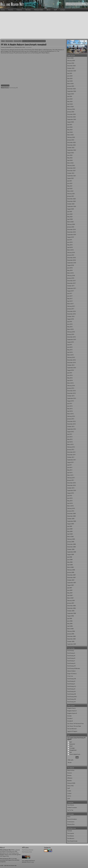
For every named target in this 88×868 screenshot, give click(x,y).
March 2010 (70, 506)
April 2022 (70, 160)
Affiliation (70, 778)
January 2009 (71, 542)
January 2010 (71, 511)
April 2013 (70, 411)
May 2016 (70, 327)
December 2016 (71, 311)
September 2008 (72, 552)
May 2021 (70, 186)
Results (70, 762)
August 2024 (71, 94)
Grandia (69, 716)
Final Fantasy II (71, 653)
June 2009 (70, 529)
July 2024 (70, 96)
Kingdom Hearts (71, 708)
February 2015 (71, 357)
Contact (63, 10)
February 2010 (71, 508)
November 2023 (71, 117)
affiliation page (30, 862)
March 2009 (70, 537)
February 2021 (71, 194)
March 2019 (70, 250)
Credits (69, 791)
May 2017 (70, 299)
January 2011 (71, 480)
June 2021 (70, 183)
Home (3, 10)
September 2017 (72, 288)
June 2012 (70, 437)
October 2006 (71, 611)
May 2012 (70, 439)
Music (69, 817)
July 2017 (70, 293)
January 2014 (71, 388)
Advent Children (71, 671)
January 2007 (71, 603)
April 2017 (70, 301)
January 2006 (71, 634)
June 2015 (70, 347)
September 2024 (72, 91)
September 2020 (72, 206)
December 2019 (71, 229)
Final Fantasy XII (71, 691)
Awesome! (72, 744)
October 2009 (71, 519)
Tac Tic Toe (70, 810)
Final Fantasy (71, 651)
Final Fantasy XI (71, 689)
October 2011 (71, 457)
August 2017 (71, 291)
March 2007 (70, 598)
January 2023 (71, 140)
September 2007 (72, 583)
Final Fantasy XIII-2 (72, 697)
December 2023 (71, 114)
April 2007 (70, 595)
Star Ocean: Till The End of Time (75, 724)
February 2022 (71, 165)
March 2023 (70, 135)
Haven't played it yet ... (75, 754)
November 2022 (71, 145)
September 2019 (72, 235)
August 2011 (71, 462)
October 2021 (71, 173)
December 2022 (71, 142)
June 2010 (70, 498)
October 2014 (71, 365)
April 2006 (70, 626)
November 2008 (71, 547)
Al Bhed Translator (72, 808)
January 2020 (71, 227)
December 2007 (71, 575)
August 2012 (71, 432)
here (55, 51)
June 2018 (70, 268)
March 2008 (70, 567)
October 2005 (71, 641)
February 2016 (71, 332)
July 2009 (70, 526)
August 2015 (71, 342)
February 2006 (71, 631)
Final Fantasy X (71, 684)
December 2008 (71, 544)
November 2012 (71, 424)
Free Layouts (71, 833)
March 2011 (70, 475)
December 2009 (71, 514)
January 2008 (71, 572)
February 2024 (71, 109)
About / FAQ (70, 786)
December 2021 (71, 168)
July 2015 (70, 345)
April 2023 (70, 132)
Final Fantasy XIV (5, 86)
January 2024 (71, 112)
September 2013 (72, 398)
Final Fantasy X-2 (72, 686)
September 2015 (72, 339)
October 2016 (71, 316)
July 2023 (70, 125)
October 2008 (71, 549)
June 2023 (70, 127)
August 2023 (71, 122)
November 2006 (71, 608)
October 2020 (71, 204)
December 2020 (71, 199)
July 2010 (70, 496)
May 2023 (70, 130)
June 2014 (70, 375)
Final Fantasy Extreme (28, 850)
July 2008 (70, 557)
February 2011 (71, 478)
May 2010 (70, 501)
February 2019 (71, 252)
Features (19, 10)
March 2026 (70, 58)
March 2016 (70, 329)
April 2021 (70, 189)
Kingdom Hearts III (72, 713)
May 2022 (70, 158)
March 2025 (70, 84)
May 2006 (70, 624)
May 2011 (70, 470)
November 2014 (71, 363)
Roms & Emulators (72, 819)
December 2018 (71, 258)
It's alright (72, 748)
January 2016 (71, 334)
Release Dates (39, 10)
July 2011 (70, 465)
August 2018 (71, 265)
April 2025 (70, 81)
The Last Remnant (72, 729)
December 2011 (71, 452)
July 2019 (70, 240)
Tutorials (70, 831)
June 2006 (70, 621)
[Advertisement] (44, 25)
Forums (11, 10)
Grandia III (70, 721)
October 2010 (71, 488)
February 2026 (71, 61)
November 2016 (71, 314)
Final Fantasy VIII (72, 679)
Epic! (71, 742)
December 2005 (71, 636)
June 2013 (70, 406)
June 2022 (70, 155)
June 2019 (70, 242)
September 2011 (72, 460)
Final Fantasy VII (71, 666)
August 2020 (71, 209)
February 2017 (71, 306)
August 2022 (71, 153)
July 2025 (70, 73)
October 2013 (71, 396)
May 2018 (70, 270)
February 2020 (71, 224)
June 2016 (70, 324)
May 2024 (70, 101)
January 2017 (71, 309)
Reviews (28, 10)
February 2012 (71, 447)
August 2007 (71, 585)
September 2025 (72, 71)
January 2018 (71, 278)
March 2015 (70, 355)
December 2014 (71, 360)
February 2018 (71, 276)
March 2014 (70, 383)
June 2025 (70, 76)
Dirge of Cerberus (72, 674)
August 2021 (71, 178)
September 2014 (72, 368)
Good (71, 746)
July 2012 (70, 434)
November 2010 (71, 485)
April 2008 (70, 565)
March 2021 (70, 191)
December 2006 (71, 606)
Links (69, 798)
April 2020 (70, 219)
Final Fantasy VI (71, 663)
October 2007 (71, 580)
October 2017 (71, 286)
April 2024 (70, 104)
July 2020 (70, 212)
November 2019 (71, 232)
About (48, 10)
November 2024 (71, 89)
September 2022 (72, 150)
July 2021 (70, 181)
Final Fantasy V (71, 661)
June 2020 (70, 214)
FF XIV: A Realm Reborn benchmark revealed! (34, 41)
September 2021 (72, 176)
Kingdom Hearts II (72, 711)
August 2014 (71, 370)
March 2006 (70, 629)
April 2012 (70, 442)
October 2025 (71, 68)
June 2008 (70, 560)
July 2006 (70, 618)
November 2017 (71, 283)
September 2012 (72, 429)
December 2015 (71, 337)
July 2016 (70, 322)
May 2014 (70, 378)
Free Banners (71, 838)
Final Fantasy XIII (72, 694)
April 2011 (70, 473)
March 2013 (70, 414)
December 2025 (71, 66)
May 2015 (70, 350)
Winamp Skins (71, 824)
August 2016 (71, 319)
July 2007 (70, 588)
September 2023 (72, 119)
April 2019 (70, 247)
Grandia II (70, 718)
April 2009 (70, 534)
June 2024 (70, 99)
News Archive (9, 41)
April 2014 (70, 380)
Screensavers (71, 822)
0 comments (29, 47)
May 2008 (70, 562)
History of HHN (71, 783)
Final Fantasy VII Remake (74, 668)
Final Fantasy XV (71, 702)
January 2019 (71, 255)
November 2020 (71, 201)
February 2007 (71, 601)
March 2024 (70, 107)
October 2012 (71, 427)
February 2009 (71, 539)
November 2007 (71, 577)
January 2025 (71, 86)
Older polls (71, 760)
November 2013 (71, 393)
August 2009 (71, 524)
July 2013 (70, 403)
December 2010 (71, 483)
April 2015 (70, 352)
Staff (55, 10)
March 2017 (70, 304)
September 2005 (72, 644)
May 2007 (70, 593)
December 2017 (71, 281)
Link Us (69, 796)
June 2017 (70, 296)
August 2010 (71, 493)
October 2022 (71, 148)
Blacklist (69, 781)
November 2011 (71, 455)
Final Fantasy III (71, 656)
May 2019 (70, 245)
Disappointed (73, 750)
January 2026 (71, 63)
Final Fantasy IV (71, 658)
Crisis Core (70, 676)
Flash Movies (71, 805)
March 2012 (70, 444)
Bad (71, 752)
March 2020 (70, 222)
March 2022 (70, 163)
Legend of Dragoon (72, 731)
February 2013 (18, 41)
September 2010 (72, 490)
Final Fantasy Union (27, 852)
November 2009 (71, 516)
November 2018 (71, 260)
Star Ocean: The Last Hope (74, 726)
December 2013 (71, 391)
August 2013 (71, 401)
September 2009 (72, 521)
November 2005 (71, 639)
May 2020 (70, 217)
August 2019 (71, 237)
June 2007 (70, 590)
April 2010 (70, 503)
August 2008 (71, 554)
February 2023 (71, 137)
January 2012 (71, 450)
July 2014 (70, 373)
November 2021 (71, 171)
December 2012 (71, 421)
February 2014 (71, 386)
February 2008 (71, 570)
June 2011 (70, 467)
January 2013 (71, 419)
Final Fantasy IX (71, 681)
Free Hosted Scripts (72, 841)
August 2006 (71, 616)
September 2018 (72, 263)
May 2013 (70, 409)
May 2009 (70, 531)
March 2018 (70, 273)
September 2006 (72, 613)
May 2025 (70, 78)
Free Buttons (71, 836)
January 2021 (71, 196)
